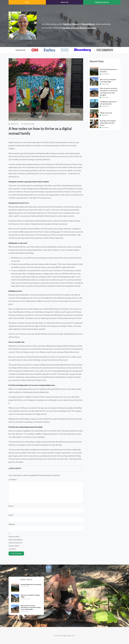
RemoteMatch (88, 24)
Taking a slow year (106, 113)
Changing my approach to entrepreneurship (108, 103)
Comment (13, 479)
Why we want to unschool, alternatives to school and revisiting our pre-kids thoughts (109, 92)
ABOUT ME (64, 2)
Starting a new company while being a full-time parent (108, 123)
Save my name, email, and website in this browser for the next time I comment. (15, 543)
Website (12, 524)
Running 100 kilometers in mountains (109, 70)
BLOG (27, 2)
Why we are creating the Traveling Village (108, 81)
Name (11, 506)
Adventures (13, 124)
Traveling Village (102, 2)
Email (11, 515)
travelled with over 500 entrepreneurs (79, 28)
